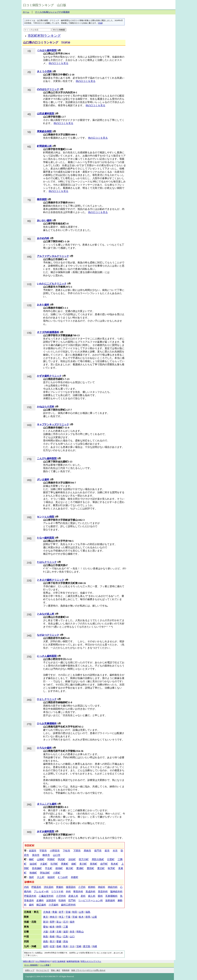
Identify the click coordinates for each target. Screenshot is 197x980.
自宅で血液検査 (59, 961)
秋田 (75, 912)
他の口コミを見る (58, 63)
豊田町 (90, 868)
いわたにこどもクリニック (52, 284)
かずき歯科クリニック (49, 376)
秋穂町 (33, 873)
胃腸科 (60, 887)
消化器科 (49, 887)
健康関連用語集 (73, 961)
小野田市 (55, 851)
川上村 (41, 877)
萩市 (107, 851)
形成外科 (90, 892)
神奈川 (53, 917)
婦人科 (92, 896)
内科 (26, 887)
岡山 (59, 937)
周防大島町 (98, 859)
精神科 (92, 887)
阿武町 (62, 859)
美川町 (83, 864)
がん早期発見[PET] (43, 961)
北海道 (47, 912)
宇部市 (43, 851)
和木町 (115, 864)
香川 (52, 941)
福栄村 (51, 877)
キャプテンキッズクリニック (53, 424)
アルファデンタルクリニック (53, 256)
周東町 (65, 864)
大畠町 (44, 864)
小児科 (82, 887)
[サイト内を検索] (37, 30)
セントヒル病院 (46, 517)
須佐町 (72, 859)
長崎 (59, 946)
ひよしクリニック (47, 699)
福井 (72, 922)
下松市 (66, 851)
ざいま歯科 (43, 479)
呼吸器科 (36, 887)
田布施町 (37, 868)
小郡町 (57, 873)
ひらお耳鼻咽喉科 (47, 723)
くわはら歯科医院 (47, 50)
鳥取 (46, 937)
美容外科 (103, 892)
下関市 (77, 851)
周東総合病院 (44, 131)
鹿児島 (87, 946)
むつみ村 (63, 877)
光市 (115, 851)
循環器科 (71, 887)
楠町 (31, 859)
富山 (59, 922)
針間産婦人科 (44, 146)
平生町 (49, 868)
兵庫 (52, 932)
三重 (66, 927)
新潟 (46, 922)
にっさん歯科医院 (47, 656)
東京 (46, 917)
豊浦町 (80, 868)
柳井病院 (42, 199)
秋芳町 (111, 868)
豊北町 (101, 868)
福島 (88, 912)
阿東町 (51, 859)
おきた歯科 (43, 305)
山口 (72, 937)
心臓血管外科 (46, 896)
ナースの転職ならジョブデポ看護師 (52, 12)
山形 (81, 912)
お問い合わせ (100, 970)
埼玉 (61, 917)
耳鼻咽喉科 (111, 896)
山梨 (94, 917)
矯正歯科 (41, 905)
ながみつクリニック (48, 635)
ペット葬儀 (45, 965)
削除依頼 (66, 970)
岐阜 (52, 927)
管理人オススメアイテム (91, 961)
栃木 (81, 917)
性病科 (62, 900)
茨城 (75, 917)
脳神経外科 (116, 892)
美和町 (94, 864)
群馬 (88, 917)
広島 (66, 937)
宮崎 (79, 946)
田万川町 (84, 859)
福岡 (46, 946)
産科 (83, 896)
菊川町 (70, 868)
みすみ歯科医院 (46, 831)
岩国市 (33, 851)
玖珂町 (54, 864)
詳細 (100, 23)
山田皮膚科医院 (46, 114)
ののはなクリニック (48, 89)
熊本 (66, 946)
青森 (55, 912)
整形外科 (78, 892)
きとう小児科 (44, 71)
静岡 (59, 927)
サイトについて (43, 970)
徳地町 (59, 868)
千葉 (68, 917)
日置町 (111, 859)
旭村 (31, 877)
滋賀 (66, 932)
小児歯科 (54, 905)
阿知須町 (45, 873)
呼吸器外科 (30, 896)
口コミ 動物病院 (31, 965)
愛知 (46, 927)
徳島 (46, 941)
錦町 (74, 864)
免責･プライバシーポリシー (83, 970)
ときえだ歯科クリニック (50, 580)
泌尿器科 (51, 900)
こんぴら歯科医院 (47, 458)
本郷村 (74, 877)
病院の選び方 (29, 961)
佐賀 (52, 946)
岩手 (61, 912)
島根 (52, 937)
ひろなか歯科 (44, 748)
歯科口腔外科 (68, 905)
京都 (59, 932)
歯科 (31, 905)
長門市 (98, 851)
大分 (72, 946)
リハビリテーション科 (90, 900)
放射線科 (110, 900)
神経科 (102, 887)
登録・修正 (56, 970)
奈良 (72, 932)
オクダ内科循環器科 (48, 332)
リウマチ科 (57, 892)
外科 (68, 892)
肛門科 (72, 900)
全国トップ (30, 970)
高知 (66, 941)
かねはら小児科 (46, 407)
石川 (66, 922)
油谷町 (33, 864)
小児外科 (61, 896)
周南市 (87, 851)
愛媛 (59, 941)
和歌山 (80, 932)
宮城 (68, 912)
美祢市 (36, 855)
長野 (52, 922)
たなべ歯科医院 (46, 538)
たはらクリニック (47, 562)
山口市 (57, 855)
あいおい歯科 (44, 220)
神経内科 (113, 887)
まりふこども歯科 (47, 804)
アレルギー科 (41, 892)
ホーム (26, 12)
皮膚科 (40, 900)
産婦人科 (73, 896)
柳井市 (46, 855)
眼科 (100, 896)
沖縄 (94, 946)
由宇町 (104, 864)
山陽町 (41, 859)
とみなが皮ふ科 (46, 614)
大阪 (46, 932)
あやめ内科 (43, 238)
